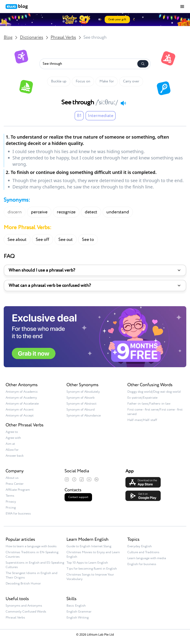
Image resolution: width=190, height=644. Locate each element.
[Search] (143, 64)
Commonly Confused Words (26, 612)
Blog (8, 38)
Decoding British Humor (23, 584)
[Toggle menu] (182, 7)
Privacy (11, 502)
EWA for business (18, 514)
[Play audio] (123, 103)
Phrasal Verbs (63, 38)
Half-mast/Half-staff (142, 420)
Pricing (11, 508)
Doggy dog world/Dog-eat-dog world (154, 392)
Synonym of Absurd (81, 410)
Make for (107, 81)
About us (12, 478)
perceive (39, 212)
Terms (10, 496)
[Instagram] (67, 479)
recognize (66, 212)
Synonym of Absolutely (83, 392)
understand (118, 212)
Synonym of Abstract (81, 404)
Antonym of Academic (22, 392)
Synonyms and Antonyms (24, 606)
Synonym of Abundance (84, 416)
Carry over (131, 81)
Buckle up (59, 81)
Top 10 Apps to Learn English (87, 563)
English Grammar (79, 612)
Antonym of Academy (21, 398)
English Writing (78, 618)
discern (15, 212)
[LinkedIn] (96, 479)
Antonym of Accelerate (22, 404)
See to (88, 240)
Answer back (15, 456)
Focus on (83, 81)
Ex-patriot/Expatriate (142, 398)
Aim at (10, 444)
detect (91, 212)
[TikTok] (82, 479)
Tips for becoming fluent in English (92, 569)
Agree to (12, 432)
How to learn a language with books (31, 546)
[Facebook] (74, 479)
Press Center (15, 484)
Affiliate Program (18, 490)
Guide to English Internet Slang (89, 546)
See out (66, 240)
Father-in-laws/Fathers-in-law (149, 404)
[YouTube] (89, 479)
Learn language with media (147, 558)
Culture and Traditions (143, 552)
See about (17, 240)
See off (42, 240)
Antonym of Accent (20, 410)
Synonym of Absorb (81, 398)
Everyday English (140, 546)
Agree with (13, 438)
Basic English (76, 606)
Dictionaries (31, 38)
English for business (142, 564)
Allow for (12, 450)
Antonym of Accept (20, 416)
